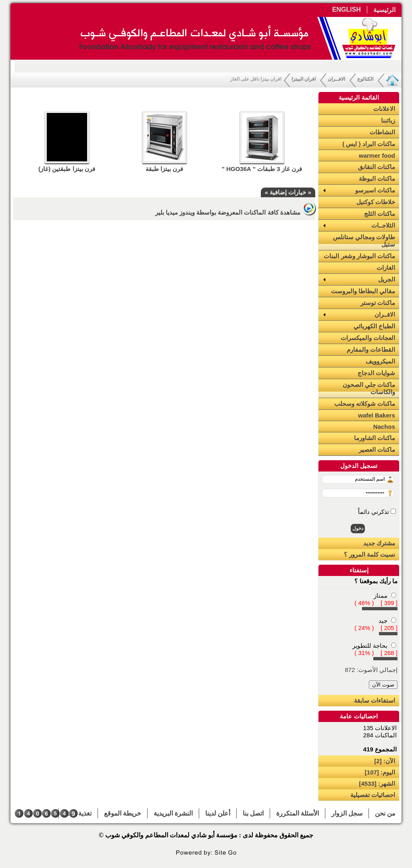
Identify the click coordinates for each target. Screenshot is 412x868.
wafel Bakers (377, 415)
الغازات (386, 268)
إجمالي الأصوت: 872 (371, 670)
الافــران (336, 79)
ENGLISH (346, 9)
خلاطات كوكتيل (376, 202)
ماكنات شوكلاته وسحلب (365, 404)
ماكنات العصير (377, 450)
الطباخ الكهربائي (374, 326)
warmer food (377, 155)
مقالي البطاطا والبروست (363, 291)
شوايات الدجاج (376, 373)
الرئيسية (384, 10)
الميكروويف (380, 361)
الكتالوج (365, 79)
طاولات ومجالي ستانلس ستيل (364, 241)
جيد (383, 621)
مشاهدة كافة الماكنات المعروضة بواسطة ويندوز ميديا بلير (235, 212)
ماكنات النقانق (377, 167)
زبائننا (388, 120)
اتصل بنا (253, 813)
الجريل (387, 279)
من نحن (385, 813)
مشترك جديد (379, 543)
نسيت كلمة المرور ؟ (369, 554)
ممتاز (381, 596)
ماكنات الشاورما (375, 438)
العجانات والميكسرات (368, 338)
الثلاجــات (383, 225)
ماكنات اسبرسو (375, 190)
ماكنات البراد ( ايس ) (369, 144)
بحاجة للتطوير (370, 646)
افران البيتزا (304, 79)
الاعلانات (384, 109)
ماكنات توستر (378, 303)
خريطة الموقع (123, 813)
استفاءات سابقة (375, 700)
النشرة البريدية (173, 813)
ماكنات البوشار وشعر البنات (359, 256)
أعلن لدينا (218, 813)
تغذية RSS (78, 813)
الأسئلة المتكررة (298, 813)
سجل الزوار (347, 813)
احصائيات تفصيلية (373, 795)
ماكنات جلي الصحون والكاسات (369, 388)
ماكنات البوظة (377, 178)
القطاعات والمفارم (371, 349)
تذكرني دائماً (374, 512)
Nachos (384, 427)
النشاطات (382, 132)
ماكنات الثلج (380, 214)
